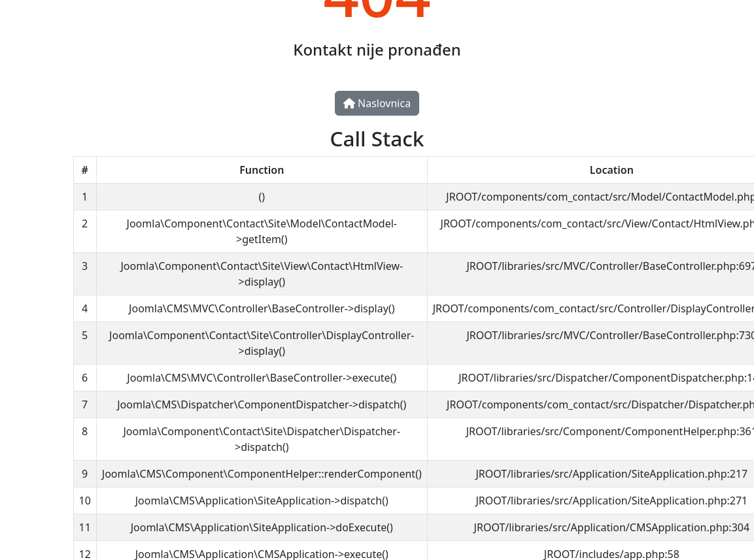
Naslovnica (377, 103)
